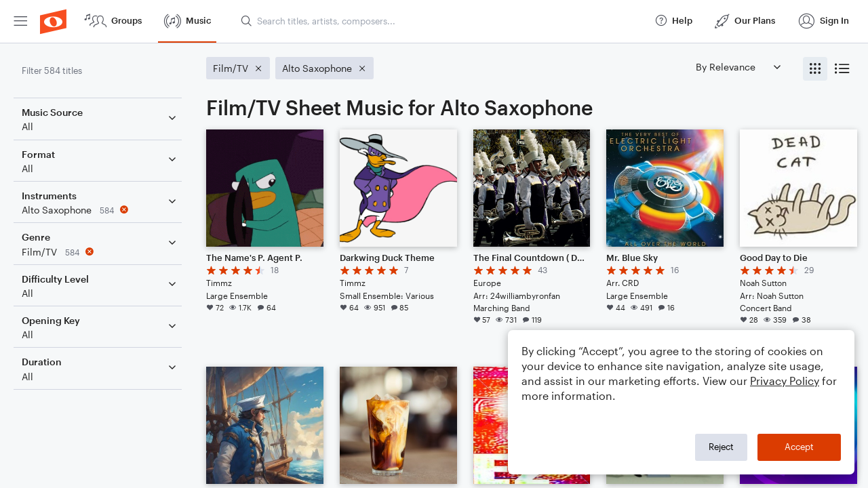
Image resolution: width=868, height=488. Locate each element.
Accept (799, 447)
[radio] (815, 69)
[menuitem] (20, 21)
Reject (721, 447)
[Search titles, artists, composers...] (441, 21)
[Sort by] (738, 67)
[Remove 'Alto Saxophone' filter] (100, 210)
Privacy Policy (785, 381)
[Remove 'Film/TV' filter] (100, 252)
